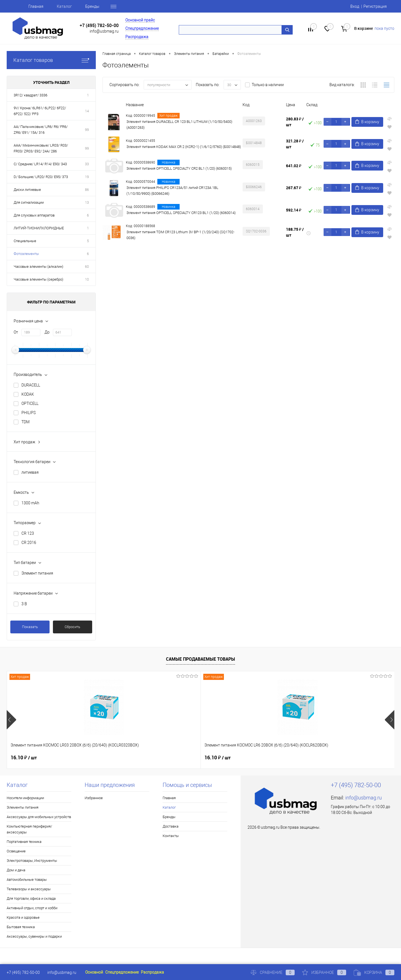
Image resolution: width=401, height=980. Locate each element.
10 (87, 279)
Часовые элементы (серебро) (38, 279)
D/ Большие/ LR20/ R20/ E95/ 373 (41, 177)
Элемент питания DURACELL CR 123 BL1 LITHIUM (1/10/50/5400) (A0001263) (179, 125)
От (16, 332)
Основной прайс (140, 20)
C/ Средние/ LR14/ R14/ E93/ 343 (40, 164)
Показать (30, 627)
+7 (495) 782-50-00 (99, 25)
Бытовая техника (21, 927)
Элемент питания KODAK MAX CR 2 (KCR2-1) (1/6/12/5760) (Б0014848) (184, 147)
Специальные (25, 241)
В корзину (367, 122)
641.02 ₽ (294, 166)
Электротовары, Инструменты (32, 861)
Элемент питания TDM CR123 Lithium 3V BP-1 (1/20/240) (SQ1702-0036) (180, 235)
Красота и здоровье (23, 917)
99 (87, 130)
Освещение (16, 851)
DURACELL (31, 385)
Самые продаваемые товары (200, 659)
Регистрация (375, 6)
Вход (355, 6)
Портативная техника (24, 842)
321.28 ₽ (295, 144)
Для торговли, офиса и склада (31, 898)
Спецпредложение (142, 28)
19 (87, 177)
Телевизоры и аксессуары (29, 889)
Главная (36, 6)
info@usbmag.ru (104, 31)
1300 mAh (30, 503)
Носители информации (25, 798)
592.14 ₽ (294, 210)
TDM (25, 422)
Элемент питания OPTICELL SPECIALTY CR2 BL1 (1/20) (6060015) (179, 168)
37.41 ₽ (314, 758)
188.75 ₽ (295, 232)
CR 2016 (29, 543)
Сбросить (72, 627)
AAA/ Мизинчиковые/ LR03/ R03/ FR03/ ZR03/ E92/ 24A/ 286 (41, 148)
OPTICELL (30, 403)
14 (87, 111)
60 (87, 267)
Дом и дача (16, 870)
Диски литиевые (27, 190)
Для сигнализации (29, 202)
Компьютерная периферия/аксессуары (29, 829)
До (47, 332)
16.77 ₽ (217, 758)
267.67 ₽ (294, 188)
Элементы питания (23, 807)
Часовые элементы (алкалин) (38, 267)
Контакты (171, 836)
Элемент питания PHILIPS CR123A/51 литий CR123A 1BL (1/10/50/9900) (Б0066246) (172, 191)
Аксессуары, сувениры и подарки (34, 936)
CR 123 (28, 533)
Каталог (64, 6)
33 (87, 164)
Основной (94, 972)
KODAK (28, 394)
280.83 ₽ (295, 122)
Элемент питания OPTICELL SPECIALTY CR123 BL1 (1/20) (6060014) (181, 213)
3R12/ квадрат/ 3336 (30, 95)
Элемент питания (37, 573)
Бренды (92, 6)
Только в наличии (268, 85)
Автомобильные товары (27, 880)
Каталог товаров (51, 60)
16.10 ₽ (24, 758)
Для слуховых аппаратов (34, 215)
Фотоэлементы (26, 254)
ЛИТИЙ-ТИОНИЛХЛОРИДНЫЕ (39, 228)
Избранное (94, 798)
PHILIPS (29, 413)
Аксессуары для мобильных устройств (39, 817)
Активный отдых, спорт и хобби (32, 908)
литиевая (30, 472)
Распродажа (137, 37)
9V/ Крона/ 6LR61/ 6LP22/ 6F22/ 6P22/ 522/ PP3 (40, 111)
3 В (24, 604)
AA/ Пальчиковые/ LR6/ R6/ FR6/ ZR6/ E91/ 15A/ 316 (41, 130)
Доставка (171, 826)
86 (87, 190)
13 (87, 202)
